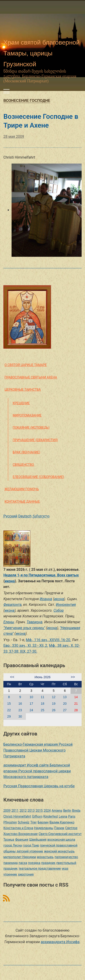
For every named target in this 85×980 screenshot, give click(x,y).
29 (9, 716)
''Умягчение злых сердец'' (24, 628)
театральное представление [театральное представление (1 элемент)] (40, 868)
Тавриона (35, 622)
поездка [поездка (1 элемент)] (34, 863)
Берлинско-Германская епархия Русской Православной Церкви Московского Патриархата (38, 750)
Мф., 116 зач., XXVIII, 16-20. (49, 640)
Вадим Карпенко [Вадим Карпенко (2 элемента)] (62, 822)
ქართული (41, 516)
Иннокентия (66, 605)
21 (76, 704)
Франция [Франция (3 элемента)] (22, 840)
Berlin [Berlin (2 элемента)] (67, 811)
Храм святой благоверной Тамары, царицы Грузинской (41, 53)
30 (20, 716)
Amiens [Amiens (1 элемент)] (57, 811)
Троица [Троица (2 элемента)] (9, 840)
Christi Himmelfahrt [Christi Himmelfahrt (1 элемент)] (17, 816)
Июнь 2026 (42, 677)
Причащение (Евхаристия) (35, 440)
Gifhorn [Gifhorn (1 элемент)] (37, 816)
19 (54, 704)
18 (43, 704)
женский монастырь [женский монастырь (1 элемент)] (59, 851)
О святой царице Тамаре (26, 365)
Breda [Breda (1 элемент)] (76, 811)
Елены (9, 622)
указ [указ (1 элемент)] (65, 868)
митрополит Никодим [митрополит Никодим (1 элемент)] (20, 857)
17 (31, 704)
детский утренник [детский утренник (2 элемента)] (30, 851)
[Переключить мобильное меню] (6, 91)
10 (31, 697)
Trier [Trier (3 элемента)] (34, 822)
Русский (10, 516)
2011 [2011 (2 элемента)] (15, 811)
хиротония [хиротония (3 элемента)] (26, 874)
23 (20, 710)
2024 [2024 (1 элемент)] (47, 811)
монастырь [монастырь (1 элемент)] (45, 857)
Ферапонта (12, 605)
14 (76, 697)
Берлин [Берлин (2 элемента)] (43, 822)
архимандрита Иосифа (60, 942)
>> (73, 677)
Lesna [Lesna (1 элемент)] (63, 816)
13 (65, 697)
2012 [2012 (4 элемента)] (23, 811)
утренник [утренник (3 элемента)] (10, 874)
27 (65, 710)
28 (76, 710)
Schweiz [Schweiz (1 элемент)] (24, 822)
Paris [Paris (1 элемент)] (72, 816)
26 (54, 710)
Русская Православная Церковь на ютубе (39, 786)
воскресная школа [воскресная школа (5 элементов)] (61, 840)
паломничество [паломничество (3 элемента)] (66, 857)
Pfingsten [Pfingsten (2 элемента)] (10, 822)
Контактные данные (22, 502)
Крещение (21, 403)
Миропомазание (27, 415)
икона (10, 581)
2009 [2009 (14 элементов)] (7, 811)
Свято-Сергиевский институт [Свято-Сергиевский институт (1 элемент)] (60, 834)
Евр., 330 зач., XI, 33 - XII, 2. (26, 646)
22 (9, 710)
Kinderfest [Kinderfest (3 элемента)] (51, 816)
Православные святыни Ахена (31, 377)
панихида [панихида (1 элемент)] (11, 863)
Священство (23, 465)
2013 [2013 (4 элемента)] (31, 811)
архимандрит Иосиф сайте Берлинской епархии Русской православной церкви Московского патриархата (37, 771)
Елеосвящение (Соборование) (38, 477)
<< (12, 677)
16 (20, 704)
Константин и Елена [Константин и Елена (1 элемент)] (18, 828)
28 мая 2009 (14, 137)
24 (31, 710)
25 (43, 710)
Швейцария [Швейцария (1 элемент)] (38, 840)
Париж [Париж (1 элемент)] (59, 828)
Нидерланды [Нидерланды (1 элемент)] (44, 828)
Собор (59, 610)
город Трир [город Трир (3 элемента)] (31, 845)
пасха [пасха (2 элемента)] (23, 863)
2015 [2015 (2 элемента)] (39, 811)
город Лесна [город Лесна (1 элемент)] (13, 845)
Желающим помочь (22, 489)
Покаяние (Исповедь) (31, 428)
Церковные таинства (23, 390)
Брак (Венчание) (26, 452)
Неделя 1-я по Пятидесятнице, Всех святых (41, 575)
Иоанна (46, 599)
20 (65, 704)
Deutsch (25, 516)
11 (43, 697)
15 (9, 704)
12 (54, 697)
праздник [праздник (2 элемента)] (48, 863)
